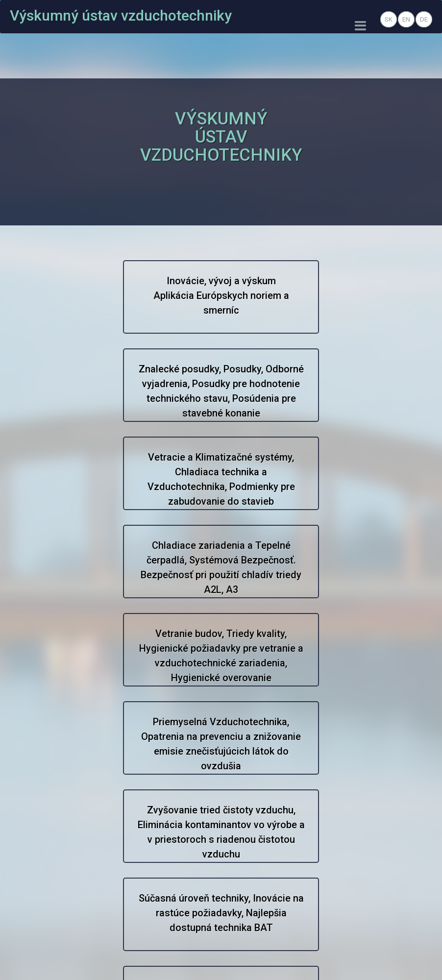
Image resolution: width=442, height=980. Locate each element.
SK (389, 19)
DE (424, 19)
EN (406, 19)
